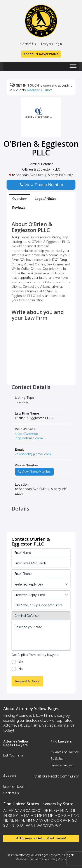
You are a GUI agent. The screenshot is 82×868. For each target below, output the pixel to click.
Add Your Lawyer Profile (41, 54)
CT (40, 811)
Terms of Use (38, 859)
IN (5, 816)
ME (39, 816)
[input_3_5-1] (41, 584)
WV (51, 825)
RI (69, 820)
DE (45, 811)
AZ (16, 811)
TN (11, 825)
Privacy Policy (57, 859)
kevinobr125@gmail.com (33, 454)
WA (39, 825)
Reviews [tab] (19, 208)
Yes (21, 662)
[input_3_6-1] (41, 595)
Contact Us (28, 44)
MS (63, 816)
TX (17, 825)
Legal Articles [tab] (46, 199)
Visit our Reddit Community (57, 776)
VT (33, 825)
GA (56, 811)
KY (15, 816)
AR (22, 811)
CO (34, 811)
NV (35, 820)
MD (33, 816)
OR (59, 820)
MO (57, 816)
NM (29, 820)
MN (50, 816)
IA (66, 811)
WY (58, 825)
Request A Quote (40, 90)
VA (28, 825)
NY (40, 820)
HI (61, 811)
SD (6, 825)
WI (45, 825)
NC (76, 816)
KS (10, 816)
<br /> (41, 374)
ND (6, 820)
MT (70, 816)
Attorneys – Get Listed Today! (41, 838)
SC (74, 820)
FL (51, 811)
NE (11, 820)
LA (20, 816)
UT (22, 825)
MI (45, 816)
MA (26, 816)
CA (28, 811)
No (21, 669)
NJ (23, 820)
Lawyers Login (51, 44)
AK (11, 811)
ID (70, 811)
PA (65, 820)
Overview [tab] (19, 199)
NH (17, 820)
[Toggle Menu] (73, 67)
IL (74, 811)
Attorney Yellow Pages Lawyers (39, 855)
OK (53, 820)
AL (6, 811)
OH (46, 820)
